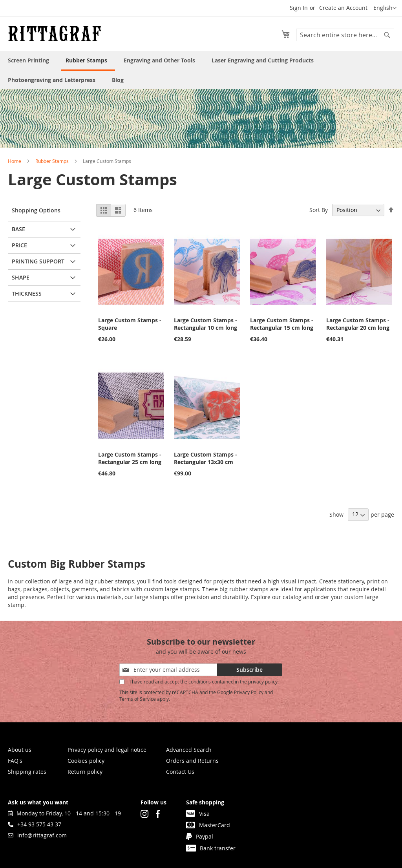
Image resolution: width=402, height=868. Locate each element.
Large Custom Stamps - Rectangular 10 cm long (206, 324)
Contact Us (180, 772)
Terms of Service (138, 699)
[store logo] (55, 33)
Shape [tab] (21, 277)
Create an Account (343, 8)
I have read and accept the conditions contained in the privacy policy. (204, 682)
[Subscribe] (250, 670)
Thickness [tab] (27, 293)
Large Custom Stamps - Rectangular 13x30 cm (206, 458)
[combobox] (345, 35)
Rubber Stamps (52, 161)
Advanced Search (189, 750)
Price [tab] (19, 245)
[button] (385, 8)
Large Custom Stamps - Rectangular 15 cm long (282, 324)
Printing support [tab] (38, 261)
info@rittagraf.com (37, 835)
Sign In (299, 8)
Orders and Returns (192, 761)
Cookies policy (86, 761)
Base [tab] (18, 229)
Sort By (319, 210)
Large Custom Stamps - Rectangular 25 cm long (130, 458)
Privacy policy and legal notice (107, 750)
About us (20, 750)
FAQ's (15, 761)
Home (15, 161)
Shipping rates (27, 772)
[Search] (387, 35)
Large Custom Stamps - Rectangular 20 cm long (358, 324)
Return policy (85, 772)
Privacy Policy (249, 692)
